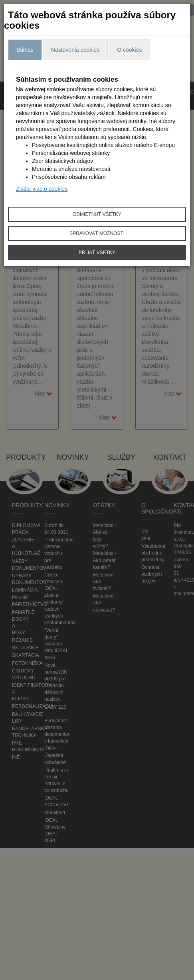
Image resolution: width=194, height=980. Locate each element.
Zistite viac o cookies (42, 189)
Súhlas (25, 50)
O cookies (129, 50)
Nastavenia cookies (75, 50)
